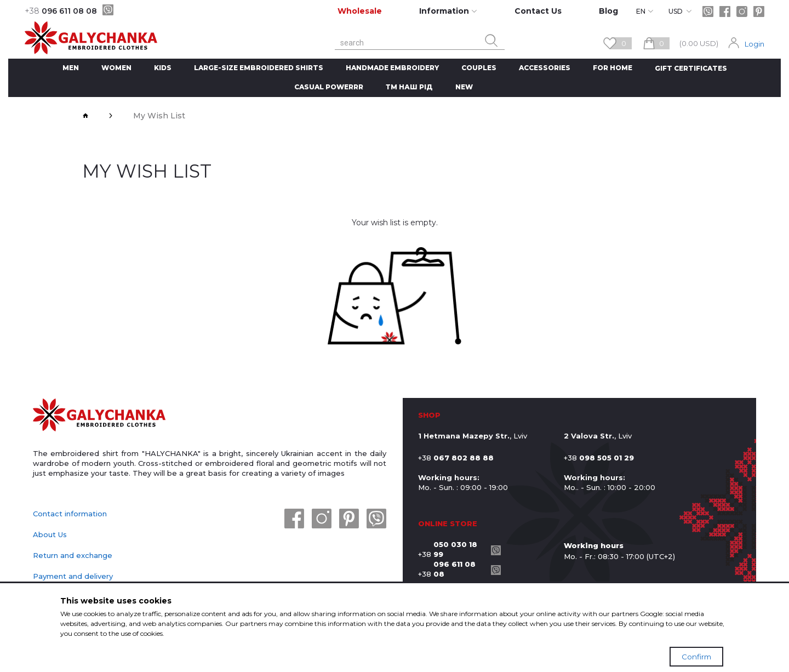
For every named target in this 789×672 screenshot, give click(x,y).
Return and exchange (73, 555)
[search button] (491, 41)
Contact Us (538, 11)
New (464, 87)
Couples (479, 68)
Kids (163, 68)
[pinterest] (759, 12)
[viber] (108, 10)
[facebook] (725, 12)
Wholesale (360, 11)
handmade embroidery (392, 68)
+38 (452, 549)
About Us (50, 534)
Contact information (70, 514)
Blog (608, 11)
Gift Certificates (691, 68)
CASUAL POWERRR (329, 87)
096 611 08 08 (61, 11)
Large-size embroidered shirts (259, 68)
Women (116, 68)
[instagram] (742, 12)
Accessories (545, 68)
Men (71, 68)
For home (613, 68)
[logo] (99, 416)
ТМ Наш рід (409, 87)
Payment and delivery (73, 576)
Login (754, 44)
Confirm (696, 657)
